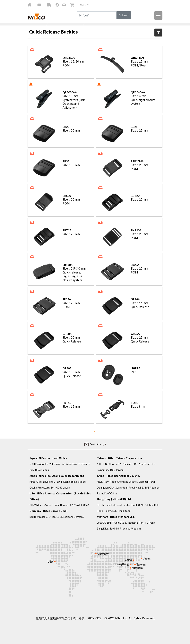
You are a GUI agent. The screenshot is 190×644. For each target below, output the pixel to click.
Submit (124, 15)
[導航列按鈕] (158, 15)
